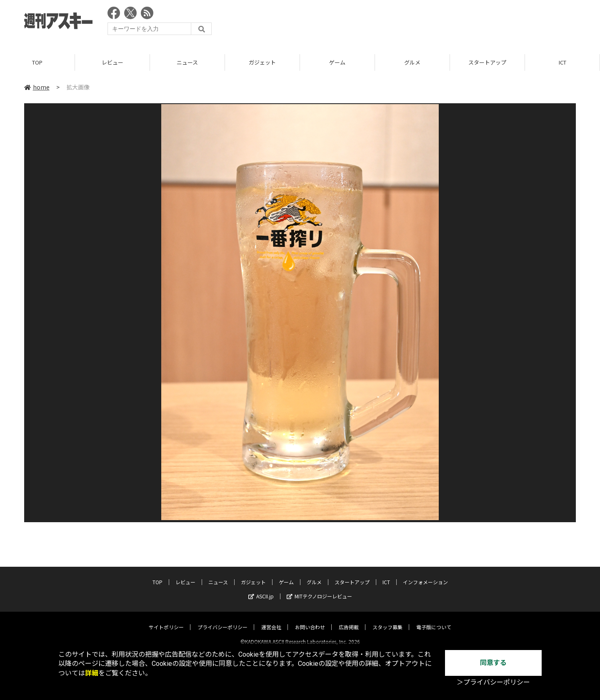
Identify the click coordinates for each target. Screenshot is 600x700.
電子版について (434, 620)
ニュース (187, 62)
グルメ (412, 62)
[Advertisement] (424, 23)
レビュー (112, 62)
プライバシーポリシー (222, 620)
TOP (37, 62)
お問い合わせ (310, 620)
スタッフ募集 (387, 620)
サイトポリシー (166, 620)
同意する (493, 663)
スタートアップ (487, 62)
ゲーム (337, 62)
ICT (562, 62)
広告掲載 (349, 620)
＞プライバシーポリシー (493, 682)
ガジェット (262, 62)
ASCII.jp (261, 589)
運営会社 (271, 620)
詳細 (92, 673)
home (37, 87)
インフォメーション (425, 575)
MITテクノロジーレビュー (319, 589)
